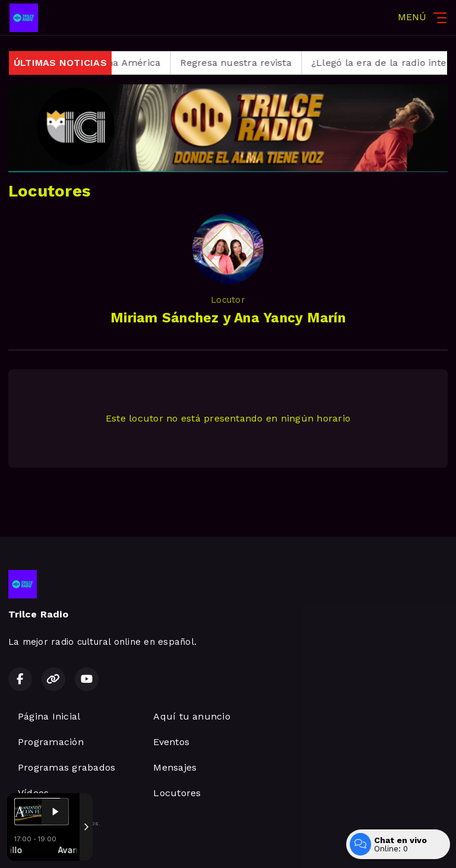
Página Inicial (49, 716)
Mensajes (175, 767)
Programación (51, 742)
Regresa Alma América (121, 63)
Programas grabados (66, 767)
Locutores (177, 793)
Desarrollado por (48, 846)
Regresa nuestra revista (249, 63)
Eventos (171, 742)
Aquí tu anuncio (192, 716)
